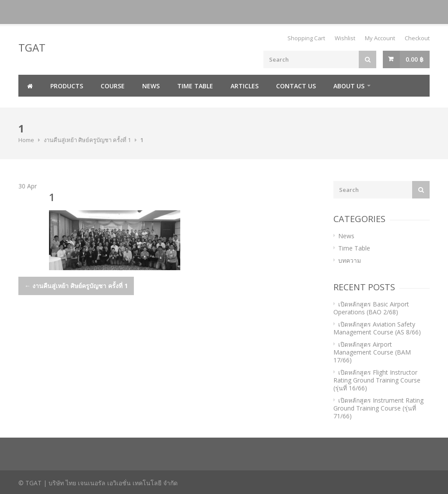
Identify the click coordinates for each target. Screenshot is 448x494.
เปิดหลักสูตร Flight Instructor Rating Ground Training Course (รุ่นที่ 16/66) (377, 380)
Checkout (417, 38)
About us (349, 86)
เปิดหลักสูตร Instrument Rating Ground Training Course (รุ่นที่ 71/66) (378, 408)
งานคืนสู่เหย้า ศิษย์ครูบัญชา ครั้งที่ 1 (87, 140)
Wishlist (345, 38)
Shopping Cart (306, 38)
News (151, 86)
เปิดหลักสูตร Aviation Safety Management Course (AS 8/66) (377, 328)
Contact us (296, 86)
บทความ (350, 260)
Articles (245, 86)
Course (113, 86)
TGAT (32, 47)
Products (67, 86)
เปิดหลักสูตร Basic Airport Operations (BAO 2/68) (371, 308)
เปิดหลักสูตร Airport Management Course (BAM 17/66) (372, 352)
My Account (380, 38)
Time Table (195, 86)
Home (26, 140)
